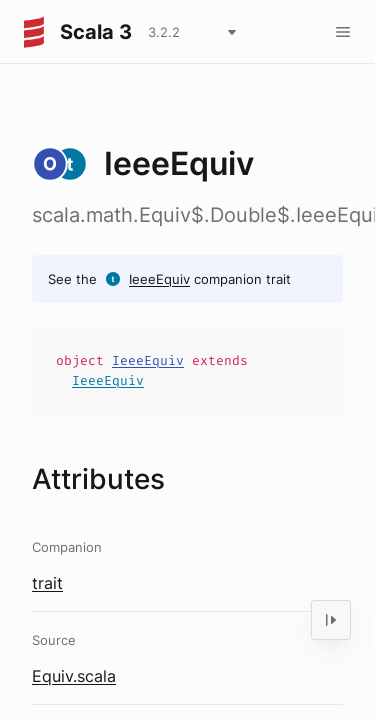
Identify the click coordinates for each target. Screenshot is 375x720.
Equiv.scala (74, 676)
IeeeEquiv (159, 279)
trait (47, 583)
